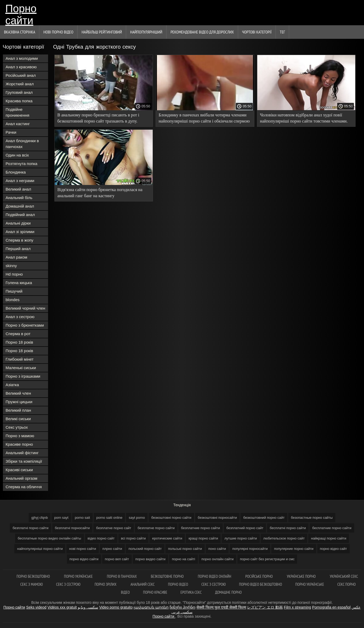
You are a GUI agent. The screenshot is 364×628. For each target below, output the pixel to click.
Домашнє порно (228, 592)
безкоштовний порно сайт (264, 518)
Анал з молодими (22, 58)
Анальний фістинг (22, 453)
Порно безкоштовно (34, 576)
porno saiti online (109, 518)
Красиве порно (19, 444)
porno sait (82, 518)
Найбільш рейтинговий (102, 32)
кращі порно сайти (203, 538)
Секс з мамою (31, 584)
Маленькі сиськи (21, 368)
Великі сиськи (18, 419)
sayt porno (137, 518)
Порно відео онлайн (215, 576)
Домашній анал (20, 206)
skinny (11, 266)
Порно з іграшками (23, 376)
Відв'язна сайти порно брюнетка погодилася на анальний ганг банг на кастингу (100, 193)
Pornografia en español (331, 607)
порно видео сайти (151, 559)
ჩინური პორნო (183, 607)
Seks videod (36, 607)
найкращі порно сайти (329, 538)
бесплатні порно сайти (288, 528)
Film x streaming (297, 607)
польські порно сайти (185, 549)
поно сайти (217, 549)
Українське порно (302, 576)
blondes (13, 300)
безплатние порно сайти (201, 528)
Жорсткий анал (20, 84)
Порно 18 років (19, 342)
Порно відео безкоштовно (260, 584)
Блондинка (16, 172)
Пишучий (14, 291)
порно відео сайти (84, 559)
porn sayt (61, 518)
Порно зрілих (106, 584)
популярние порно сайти (294, 549)
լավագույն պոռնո (151, 607)
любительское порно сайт (284, 538)
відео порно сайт (101, 538)
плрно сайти (112, 549)
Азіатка (12, 385)
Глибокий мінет (20, 359)
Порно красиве (155, 592)
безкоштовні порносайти (217, 518)
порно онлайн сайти (218, 559)
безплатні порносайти (72, 528)
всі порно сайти (134, 538)
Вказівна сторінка (20, 32)
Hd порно (14, 274)
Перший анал (18, 249)
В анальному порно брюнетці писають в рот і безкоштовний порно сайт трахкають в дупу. (98, 118)
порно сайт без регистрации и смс (267, 559)
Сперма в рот (18, 334)
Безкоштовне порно (168, 576)
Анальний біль (19, 198)
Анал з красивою (21, 67)
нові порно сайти (83, 549)
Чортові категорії (257, 32)
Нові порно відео (58, 32)
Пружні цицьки (19, 402)
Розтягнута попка (22, 164)
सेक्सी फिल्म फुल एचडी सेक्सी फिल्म (221, 607)
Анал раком (16, 257)
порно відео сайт (333, 549)
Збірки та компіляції (24, 461)
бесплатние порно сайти (332, 528)
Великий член (18, 393)
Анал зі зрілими (20, 232)
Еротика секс (191, 592)
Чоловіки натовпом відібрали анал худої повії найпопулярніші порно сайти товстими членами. (304, 118)
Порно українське (79, 576)
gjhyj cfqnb (40, 518)
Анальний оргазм (22, 478)
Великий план (18, 410)
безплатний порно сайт (245, 528)
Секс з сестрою (69, 584)
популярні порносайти (250, 549)
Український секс (344, 576)
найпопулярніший (146, 32)
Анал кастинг (18, 124)
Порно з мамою (20, 436)
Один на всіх (17, 155)
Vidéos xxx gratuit (62, 607)
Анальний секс (142, 584)
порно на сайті (183, 559)
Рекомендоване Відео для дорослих (202, 32)
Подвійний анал (20, 215)
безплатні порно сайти (30, 528)
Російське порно (259, 576)
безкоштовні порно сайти (171, 518)
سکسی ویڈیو (88, 607)
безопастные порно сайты (312, 518)
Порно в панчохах (122, 576)
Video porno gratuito (116, 607)
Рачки (11, 132)
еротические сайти (167, 538)
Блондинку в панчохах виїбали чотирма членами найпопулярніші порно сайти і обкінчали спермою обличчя (204, 119)
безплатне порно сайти (156, 528)
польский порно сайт (145, 549)
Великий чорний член (25, 308)
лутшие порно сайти (241, 538)
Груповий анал (19, 92)
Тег (282, 32)
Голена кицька (19, 283)
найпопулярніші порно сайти (40, 549)
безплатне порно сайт (114, 528)
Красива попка (19, 101)
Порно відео (178, 584)
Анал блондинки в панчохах (22, 144)
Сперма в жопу (20, 240)
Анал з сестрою (20, 317)
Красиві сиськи (19, 470)
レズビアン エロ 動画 (265, 607)
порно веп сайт (117, 559)
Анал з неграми (20, 181)
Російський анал (21, 75)
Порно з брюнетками (25, 325)
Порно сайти (21, 14)
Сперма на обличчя (24, 487)
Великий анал (18, 189)
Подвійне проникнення (17, 112)
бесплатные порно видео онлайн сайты (50, 538)
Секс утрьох (17, 427)
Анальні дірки (18, 223)
